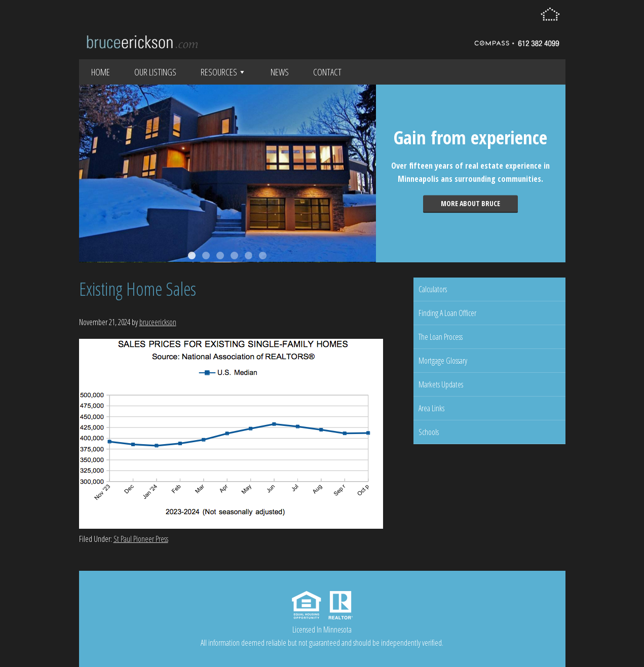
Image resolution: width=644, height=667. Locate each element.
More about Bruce (470, 203)
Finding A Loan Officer (447, 313)
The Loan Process (441, 337)
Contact (327, 72)
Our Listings (155, 72)
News (280, 72)
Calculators (433, 289)
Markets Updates (441, 384)
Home (101, 72)
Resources (223, 72)
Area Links (431, 408)
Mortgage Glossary (443, 361)
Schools (429, 432)
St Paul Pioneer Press (141, 539)
